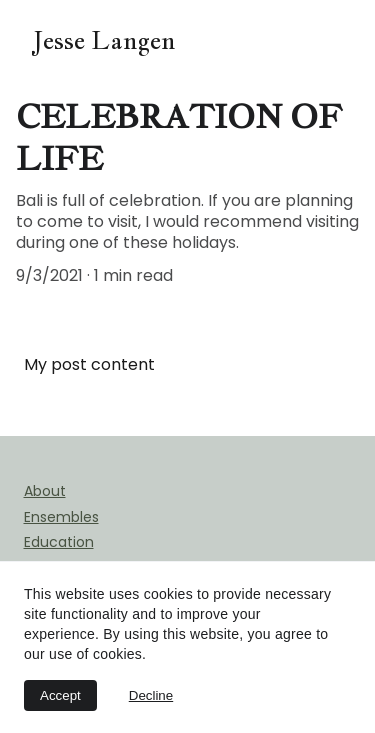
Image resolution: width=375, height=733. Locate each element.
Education (59, 542)
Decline (151, 695)
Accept (60, 695)
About (45, 491)
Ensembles (61, 517)
